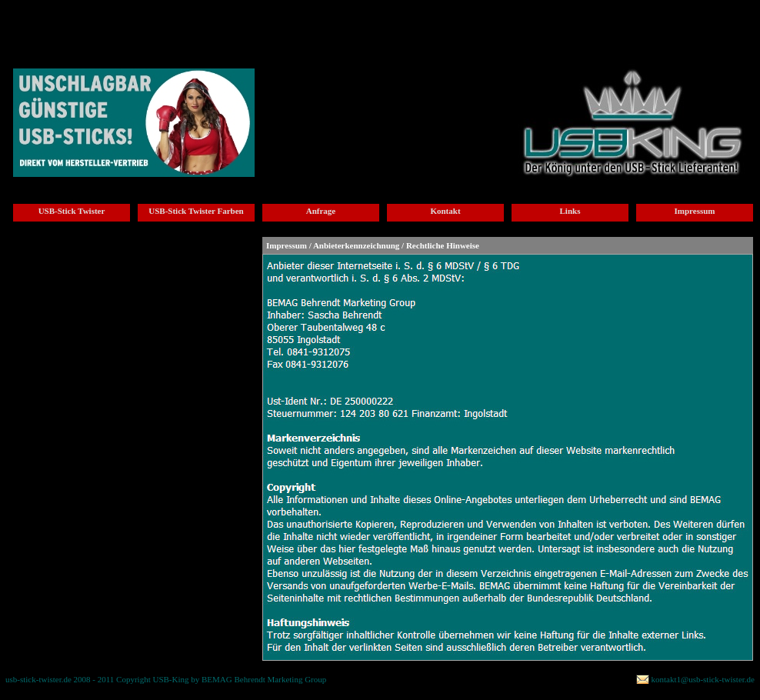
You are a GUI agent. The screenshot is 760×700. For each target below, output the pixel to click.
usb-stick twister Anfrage (235, 20)
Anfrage (321, 211)
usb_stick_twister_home (49, 20)
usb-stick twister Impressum (497, 25)
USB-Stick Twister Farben (196, 211)
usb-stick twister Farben (141, 20)
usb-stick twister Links (415, 20)
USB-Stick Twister (72, 211)
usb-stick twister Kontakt (327, 20)
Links (570, 211)
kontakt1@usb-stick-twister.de (703, 679)
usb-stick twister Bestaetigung (589, 25)
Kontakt (445, 211)
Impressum (695, 211)
